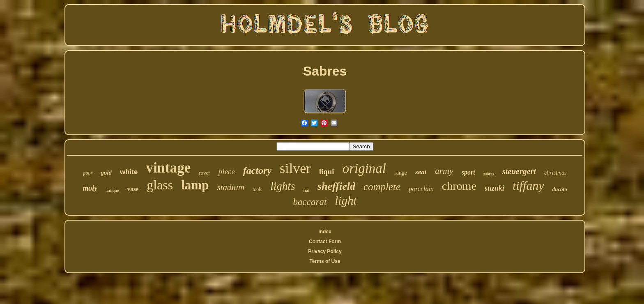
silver (295, 168)
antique (112, 190)
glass (160, 185)
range (401, 173)
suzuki (494, 188)
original (364, 168)
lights (283, 186)
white (129, 172)
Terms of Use (325, 261)
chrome (459, 186)
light (346, 200)
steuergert (519, 171)
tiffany (528, 185)
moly (90, 188)
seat (421, 172)
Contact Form (325, 242)
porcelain (421, 189)
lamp (195, 185)
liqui (327, 172)
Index (325, 232)
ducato (560, 189)
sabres (489, 174)
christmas (555, 173)
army (444, 171)
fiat (306, 190)
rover (204, 173)
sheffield (336, 186)
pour (88, 173)
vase (133, 189)
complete (382, 187)
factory (257, 170)
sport (468, 172)
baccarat (310, 202)
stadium (231, 187)
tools (257, 189)
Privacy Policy (325, 251)
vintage (168, 168)
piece (227, 172)
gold (106, 173)
